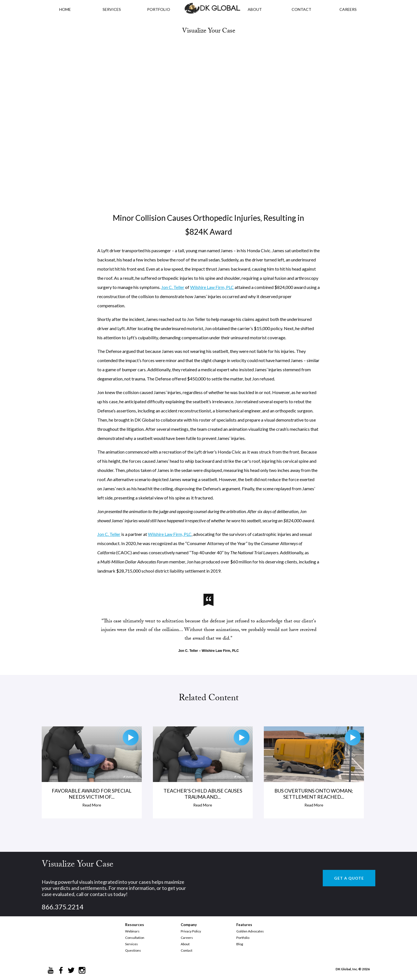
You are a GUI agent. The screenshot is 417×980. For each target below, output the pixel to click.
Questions (133, 950)
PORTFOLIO (159, 9)
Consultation (135, 938)
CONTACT (301, 9)
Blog (240, 944)
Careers (187, 938)
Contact (187, 950)
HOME (65, 9)
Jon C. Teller (173, 287)
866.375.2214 (63, 907)
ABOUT (255, 9)
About (185, 944)
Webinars (132, 931)
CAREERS (348, 9)
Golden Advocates (250, 931)
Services (112, 9)
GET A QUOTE (349, 878)
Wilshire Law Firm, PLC (212, 287)
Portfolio (243, 938)
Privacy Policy (191, 931)
